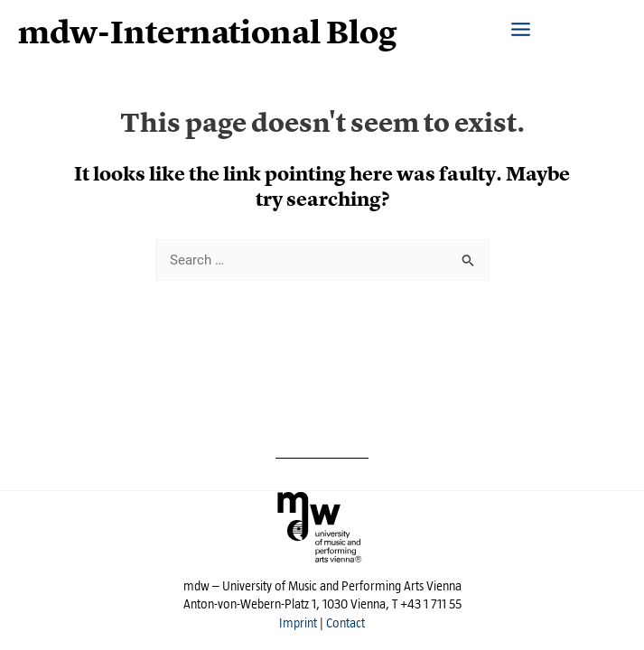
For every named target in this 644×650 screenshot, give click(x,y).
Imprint (298, 623)
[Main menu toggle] (521, 20)
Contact (345, 623)
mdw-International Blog (208, 32)
